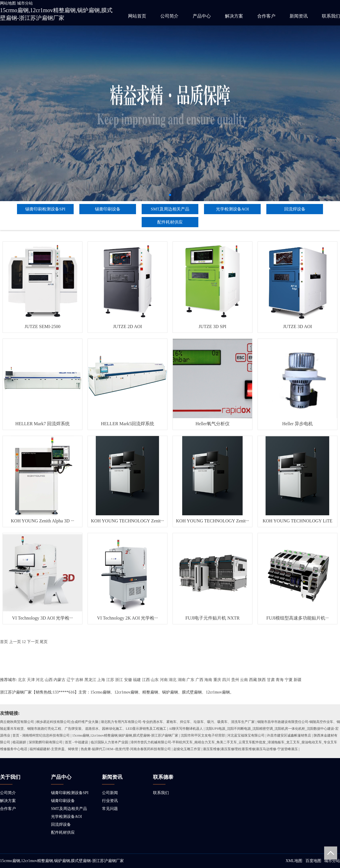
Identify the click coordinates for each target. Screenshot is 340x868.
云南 (244, 680)
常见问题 (110, 809)
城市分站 (25, 3)
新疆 (297, 680)
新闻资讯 (299, 16)
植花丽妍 (19, 742)
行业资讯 (110, 801)
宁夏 (289, 680)
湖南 (182, 680)
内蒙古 (59, 680)
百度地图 (313, 861)
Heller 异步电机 (297, 424)
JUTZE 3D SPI (212, 326)
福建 (137, 680)
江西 (146, 680)
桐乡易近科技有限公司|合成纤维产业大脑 (67, 722)
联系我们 (331, 16)
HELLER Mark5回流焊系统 (127, 424)
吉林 (79, 680)
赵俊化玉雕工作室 (187, 749)
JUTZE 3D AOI (297, 326)
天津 (31, 680)
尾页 (44, 642)
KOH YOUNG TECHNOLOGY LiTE (297, 521)
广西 (199, 680)
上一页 (15, 642)
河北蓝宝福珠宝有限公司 (246, 735)
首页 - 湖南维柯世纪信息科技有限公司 (41, 735)
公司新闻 (110, 793)
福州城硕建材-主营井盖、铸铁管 (54, 749)
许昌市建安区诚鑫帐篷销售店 (289, 735)
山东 (155, 680)
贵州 (235, 680)
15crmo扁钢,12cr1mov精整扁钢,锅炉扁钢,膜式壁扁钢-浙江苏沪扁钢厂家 (125, 735)
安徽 (128, 680)
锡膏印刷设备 (108, 209)
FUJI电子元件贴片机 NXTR (212, 618)
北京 (22, 680)
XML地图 (294, 861)
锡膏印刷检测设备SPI (45, 209)
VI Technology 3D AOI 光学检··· (42, 618)
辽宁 (71, 680)
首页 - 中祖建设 (76, 742)
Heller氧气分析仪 (212, 424)
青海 (280, 680)
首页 (4, 642)
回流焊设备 (295, 209)
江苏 (110, 680)
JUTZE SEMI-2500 (43, 326)
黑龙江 (90, 680)
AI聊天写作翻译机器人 (186, 729)
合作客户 (266, 16)
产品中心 (202, 16)
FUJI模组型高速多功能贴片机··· (297, 618)
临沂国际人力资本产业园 (109, 742)
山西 (49, 680)
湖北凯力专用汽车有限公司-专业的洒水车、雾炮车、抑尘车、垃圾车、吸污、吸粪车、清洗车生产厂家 (178, 722)
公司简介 (169, 16)
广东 (190, 680)
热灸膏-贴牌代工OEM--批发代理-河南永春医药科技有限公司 (126, 749)
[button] (170, 195)
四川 (226, 680)
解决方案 (234, 16)
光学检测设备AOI (232, 209)
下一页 (33, 642)
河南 (164, 680)
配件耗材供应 (170, 222)
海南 (208, 680)
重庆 (217, 680)
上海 (101, 680)
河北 (40, 680)
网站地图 (8, 3)
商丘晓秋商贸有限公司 (17, 722)
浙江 (119, 680)
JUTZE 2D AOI (127, 326)
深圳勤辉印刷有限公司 (46, 742)
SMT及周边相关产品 (170, 209)
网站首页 (137, 16)
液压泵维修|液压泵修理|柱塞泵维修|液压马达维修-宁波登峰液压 (250, 749)
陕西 (262, 680)
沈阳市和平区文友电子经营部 (203, 735)
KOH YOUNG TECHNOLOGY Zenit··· (127, 521)
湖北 (173, 680)
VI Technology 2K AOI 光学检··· (127, 618)
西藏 (253, 680)
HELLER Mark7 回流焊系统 (42, 424)
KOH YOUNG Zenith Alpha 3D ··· (42, 521)
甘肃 (271, 680)
